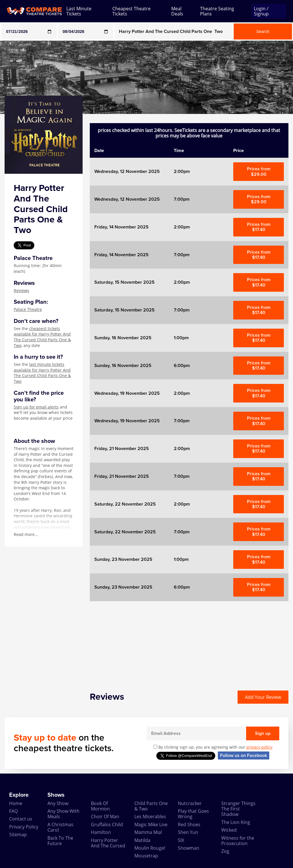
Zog (225, 851)
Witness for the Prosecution (238, 841)
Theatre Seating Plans (217, 11)
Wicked (229, 830)
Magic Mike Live (151, 824)
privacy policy (259, 747)
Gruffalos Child (107, 824)
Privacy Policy (24, 827)
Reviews (21, 290)
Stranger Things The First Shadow (238, 809)
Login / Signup (261, 11)
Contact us (21, 819)
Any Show (58, 803)
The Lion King (236, 822)
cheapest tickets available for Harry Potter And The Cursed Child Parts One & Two (42, 337)
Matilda (142, 840)
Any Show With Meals (63, 814)
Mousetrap (146, 856)
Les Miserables (150, 816)
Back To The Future (60, 841)
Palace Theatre (28, 309)
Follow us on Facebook (244, 755)
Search (263, 31)
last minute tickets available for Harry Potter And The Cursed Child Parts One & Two (42, 373)
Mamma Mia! (148, 832)
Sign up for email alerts (36, 407)
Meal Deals (177, 11)
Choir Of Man (105, 816)
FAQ (13, 811)
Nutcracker (190, 803)
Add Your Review (263, 697)
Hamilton (101, 832)
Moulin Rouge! (150, 848)
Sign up (263, 733)
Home (16, 803)
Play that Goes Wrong (193, 814)
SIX (181, 840)
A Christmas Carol (60, 827)
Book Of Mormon (100, 806)
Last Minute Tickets (79, 11)
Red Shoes (189, 824)
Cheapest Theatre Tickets (131, 11)
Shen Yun (188, 832)
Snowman (189, 848)
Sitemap (18, 835)
